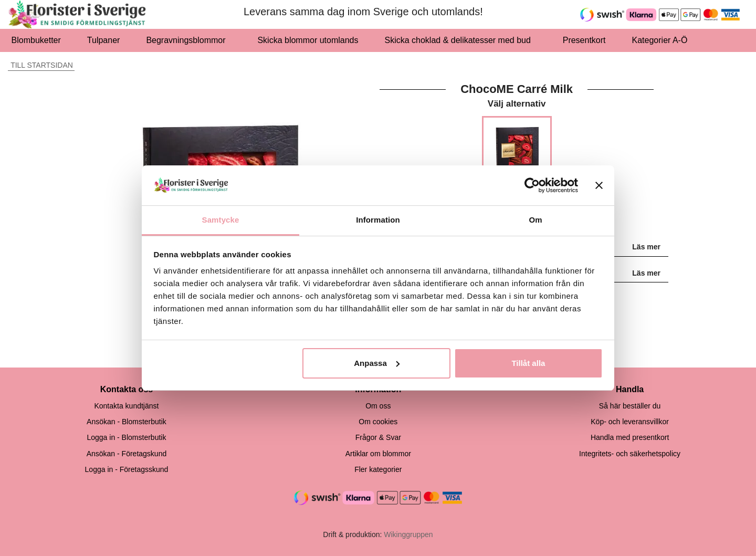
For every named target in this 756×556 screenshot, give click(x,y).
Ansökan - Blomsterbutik (127, 422)
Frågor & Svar (378, 437)
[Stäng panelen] (599, 185)
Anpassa (377, 363)
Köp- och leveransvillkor (630, 422)
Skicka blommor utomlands (308, 40)
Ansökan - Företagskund (127, 454)
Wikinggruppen (408, 534)
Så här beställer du (630, 406)
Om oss (378, 406)
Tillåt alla (528, 363)
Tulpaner (104, 40)
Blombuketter (36, 40)
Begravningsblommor (188, 40)
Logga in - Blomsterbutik (126, 437)
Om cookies (378, 422)
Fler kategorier (378, 469)
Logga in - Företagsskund (127, 469)
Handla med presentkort (630, 437)
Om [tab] (535, 220)
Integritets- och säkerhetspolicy (630, 454)
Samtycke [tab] (221, 220)
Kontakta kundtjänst (126, 406)
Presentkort (584, 40)
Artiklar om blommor (378, 454)
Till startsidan (40, 65)
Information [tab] (378, 220)
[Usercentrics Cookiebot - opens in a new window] (532, 185)
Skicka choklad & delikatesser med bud (461, 40)
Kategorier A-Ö (663, 40)
